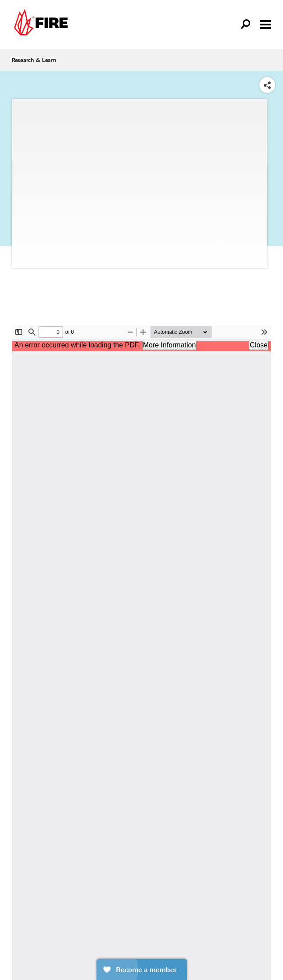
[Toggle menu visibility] (266, 24)
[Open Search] (246, 25)
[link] (40, 25)
